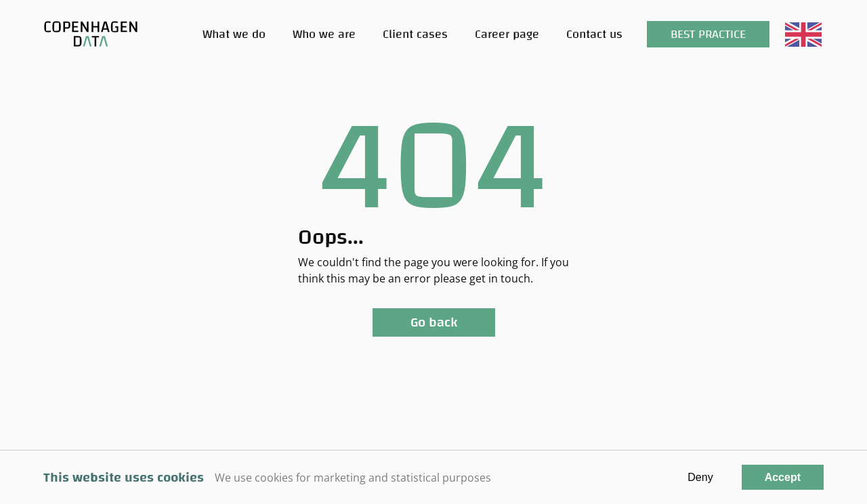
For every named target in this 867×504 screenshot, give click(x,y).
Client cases (415, 34)
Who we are (324, 34)
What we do (234, 34)
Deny (700, 477)
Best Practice (708, 34)
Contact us (594, 34)
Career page (507, 34)
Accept (783, 477)
